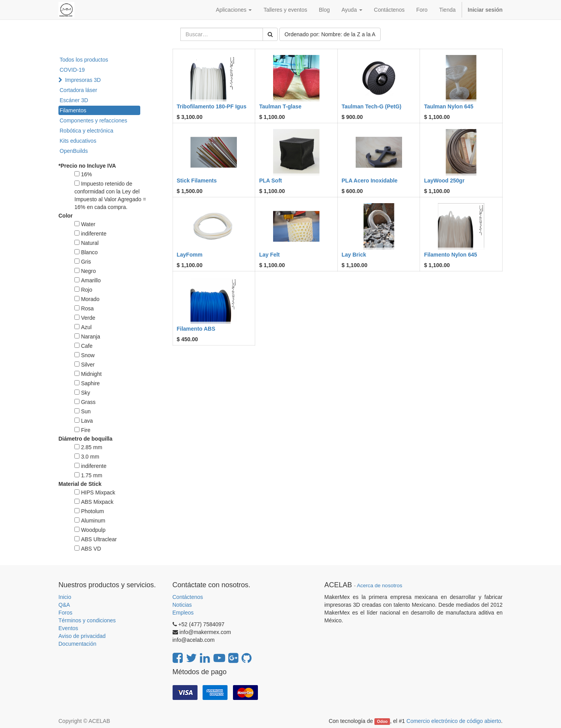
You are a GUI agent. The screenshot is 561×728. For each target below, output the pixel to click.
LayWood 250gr (444, 181)
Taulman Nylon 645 (449, 106)
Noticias (182, 605)
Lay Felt (269, 255)
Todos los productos (84, 60)
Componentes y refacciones (93, 120)
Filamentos (73, 110)
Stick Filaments (197, 181)
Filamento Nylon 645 (450, 255)
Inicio (65, 597)
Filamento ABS (196, 329)
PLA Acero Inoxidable (370, 181)
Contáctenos (188, 597)
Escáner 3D (74, 100)
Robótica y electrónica (86, 131)
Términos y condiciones (87, 620)
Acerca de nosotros (379, 585)
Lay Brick (354, 255)
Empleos (183, 613)
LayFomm (190, 255)
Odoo (382, 721)
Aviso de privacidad (82, 636)
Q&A (64, 605)
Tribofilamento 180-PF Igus (212, 106)
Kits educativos (78, 141)
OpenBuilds (74, 151)
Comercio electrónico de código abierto (454, 721)
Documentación (77, 644)
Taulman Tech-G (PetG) (372, 106)
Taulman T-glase (280, 106)
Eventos (68, 628)
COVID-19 (72, 70)
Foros (65, 613)
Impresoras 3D (83, 80)
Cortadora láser (79, 90)
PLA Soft (271, 181)
